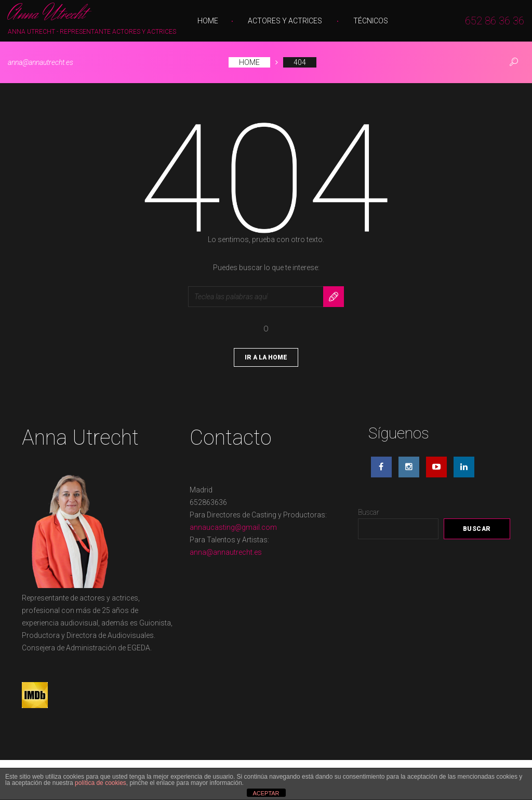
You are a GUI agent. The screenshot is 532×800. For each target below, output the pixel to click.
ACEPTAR (266, 793)
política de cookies (101, 783)
